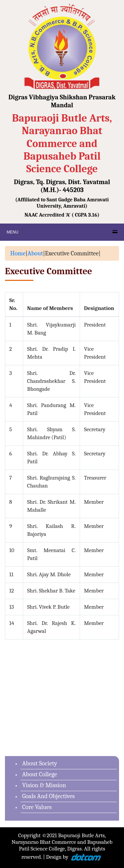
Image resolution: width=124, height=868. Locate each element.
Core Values (37, 807)
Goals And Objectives (48, 796)
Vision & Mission (44, 785)
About (35, 253)
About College (40, 774)
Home (18, 253)
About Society (40, 763)
